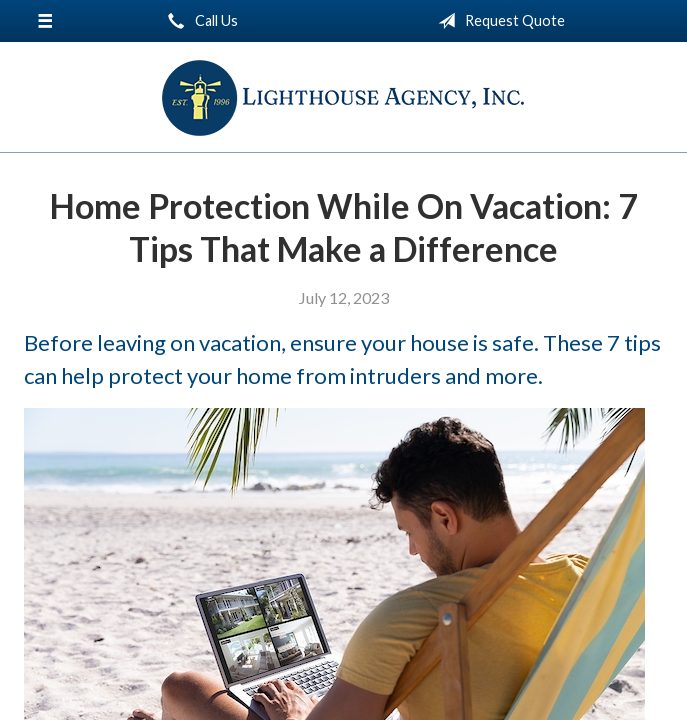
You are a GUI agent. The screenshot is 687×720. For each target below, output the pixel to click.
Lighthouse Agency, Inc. (343, 98)
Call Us (199, 21)
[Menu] (45, 21)
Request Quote (497, 21)
